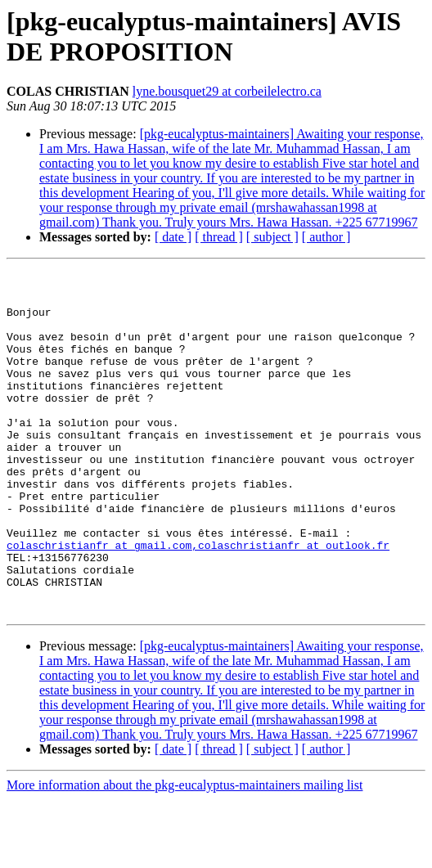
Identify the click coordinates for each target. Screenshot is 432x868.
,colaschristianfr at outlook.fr (290, 601)
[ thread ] (219, 237)
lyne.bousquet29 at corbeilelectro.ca (227, 91)
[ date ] (173, 237)
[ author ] (326, 237)
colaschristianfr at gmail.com (99, 601)
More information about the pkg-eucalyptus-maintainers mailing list (184, 854)
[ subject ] (272, 237)
